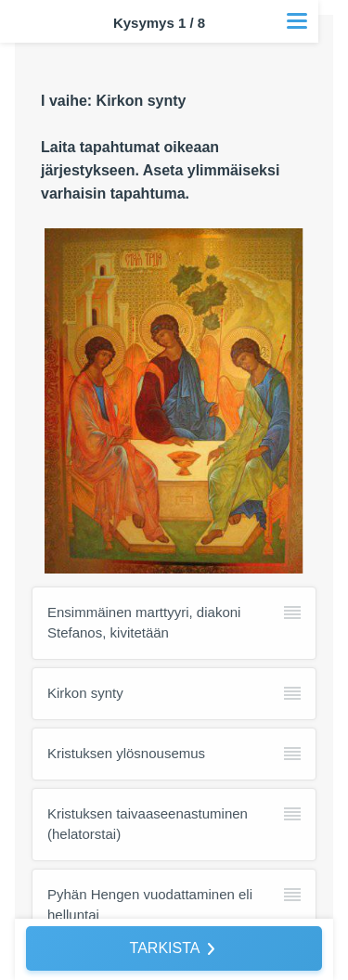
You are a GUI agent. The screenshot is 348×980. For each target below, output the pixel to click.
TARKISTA (165, 948)
